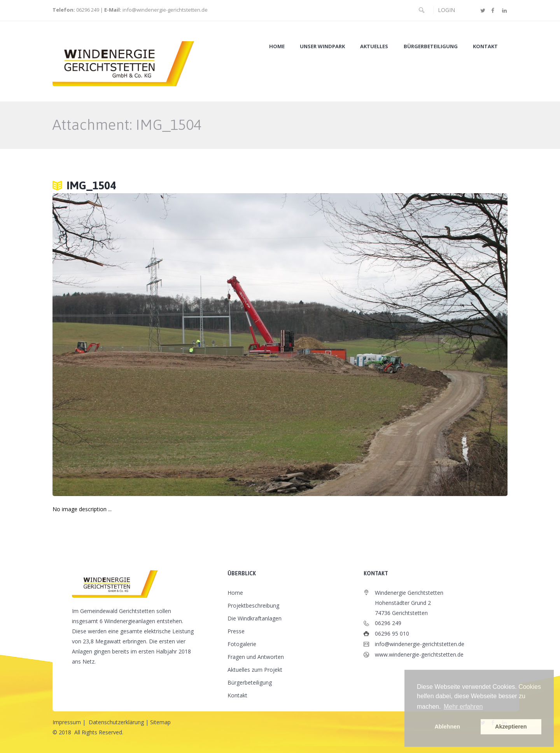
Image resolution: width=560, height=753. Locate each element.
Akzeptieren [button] (511, 727)
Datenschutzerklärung (116, 722)
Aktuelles (374, 46)
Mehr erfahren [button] (463, 707)
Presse (236, 631)
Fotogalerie (242, 644)
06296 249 (87, 10)
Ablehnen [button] (447, 727)
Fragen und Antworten (256, 657)
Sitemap (160, 722)
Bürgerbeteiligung (431, 46)
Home (277, 46)
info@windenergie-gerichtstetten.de (165, 10)
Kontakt (485, 46)
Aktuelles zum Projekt (255, 670)
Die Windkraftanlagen (255, 618)
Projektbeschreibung (253, 605)
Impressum (67, 722)
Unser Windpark (322, 46)
